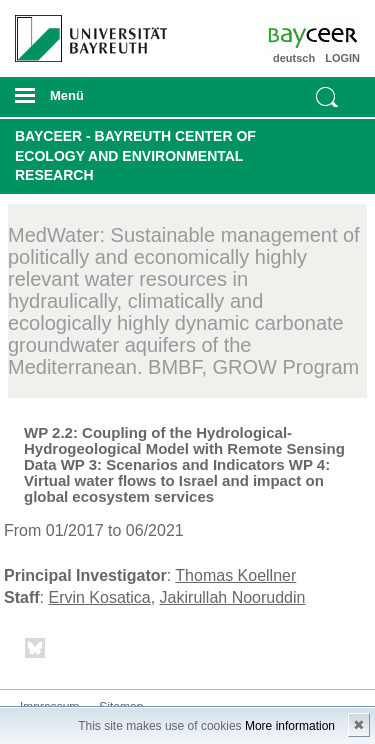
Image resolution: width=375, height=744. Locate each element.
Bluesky (36, 651)
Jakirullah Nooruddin (233, 597)
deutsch (294, 58)
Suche (327, 97)
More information (290, 726)
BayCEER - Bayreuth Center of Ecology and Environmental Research (135, 155)
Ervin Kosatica (99, 597)
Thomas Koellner (235, 575)
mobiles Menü (83, 102)
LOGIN (342, 58)
